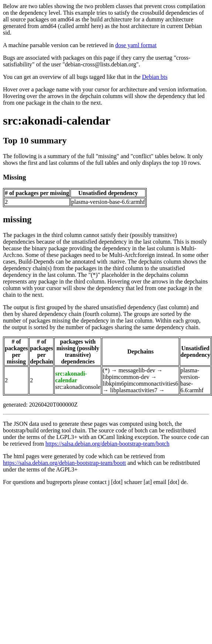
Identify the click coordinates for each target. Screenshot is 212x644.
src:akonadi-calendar (57, 121)
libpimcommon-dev (126, 377)
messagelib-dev (137, 370)
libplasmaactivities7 (134, 390)
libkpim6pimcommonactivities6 (140, 384)
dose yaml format (136, 45)
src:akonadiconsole (78, 387)
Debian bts (155, 77)
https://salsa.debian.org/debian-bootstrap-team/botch (107, 444)
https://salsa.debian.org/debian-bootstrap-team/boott (64, 463)
